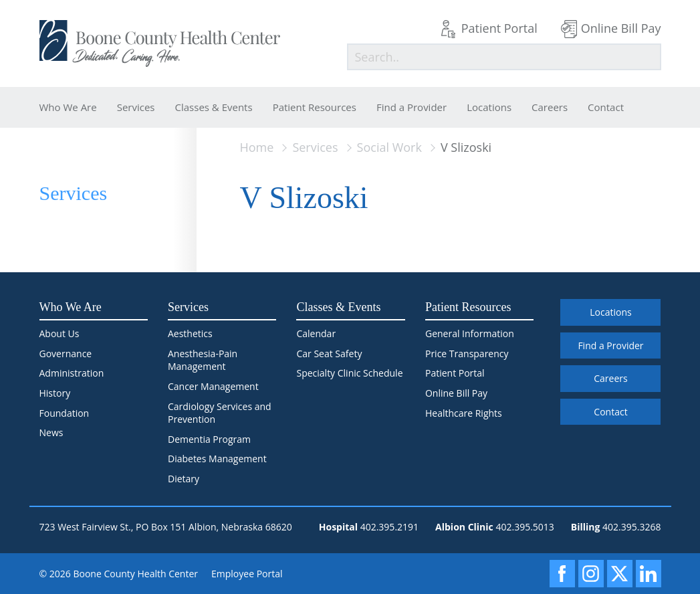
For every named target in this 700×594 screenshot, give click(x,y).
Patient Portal (499, 28)
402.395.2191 (389, 527)
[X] (620, 574)
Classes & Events (214, 107)
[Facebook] (562, 574)
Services (136, 107)
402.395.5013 (524, 527)
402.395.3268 (631, 527)
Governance (66, 354)
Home (257, 147)
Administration (72, 373)
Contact (606, 107)
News (51, 432)
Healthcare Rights (464, 413)
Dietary (184, 479)
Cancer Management (213, 386)
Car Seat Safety (329, 354)
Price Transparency (467, 354)
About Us (60, 333)
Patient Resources (315, 107)
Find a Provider (412, 107)
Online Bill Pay (621, 28)
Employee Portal (247, 574)
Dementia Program (209, 439)
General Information (470, 333)
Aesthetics (190, 333)
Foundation (65, 413)
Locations (489, 107)
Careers (550, 107)
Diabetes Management (217, 459)
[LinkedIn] (649, 574)
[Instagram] (591, 574)
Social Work (389, 147)
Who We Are (68, 107)
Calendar (316, 333)
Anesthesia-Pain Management (203, 360)
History (55, 393)
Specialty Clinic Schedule (349, 373)
